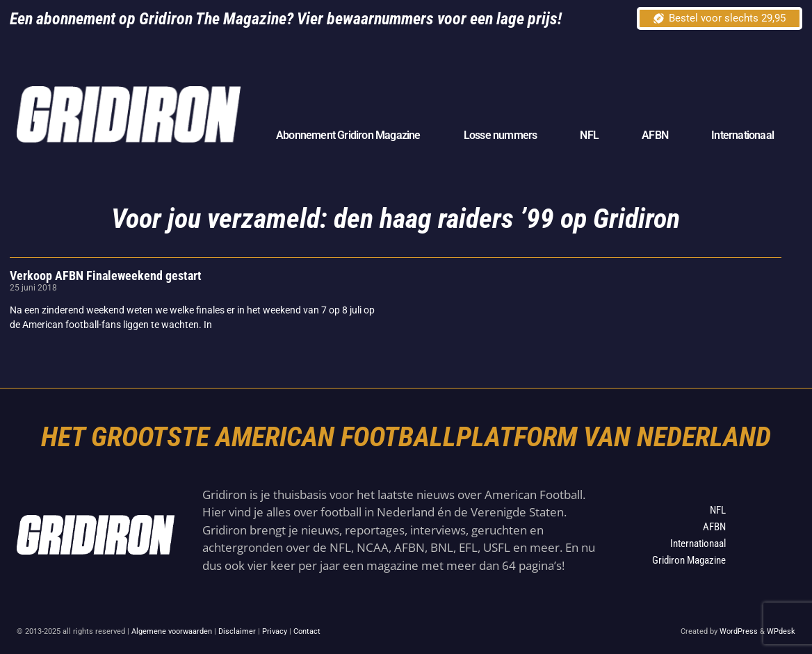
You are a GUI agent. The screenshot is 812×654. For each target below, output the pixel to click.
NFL (589, 135)
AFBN (655, 135)
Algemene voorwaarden (172, 631)
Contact (307, 631)
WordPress (739, 631)
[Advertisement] (542, 82)
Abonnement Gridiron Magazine (348, 135)
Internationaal (742, 135)
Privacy (275, 631)
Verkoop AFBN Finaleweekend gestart (106, 276)
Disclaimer (237, 631)
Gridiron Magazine (689, 560)
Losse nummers (501, 135)
